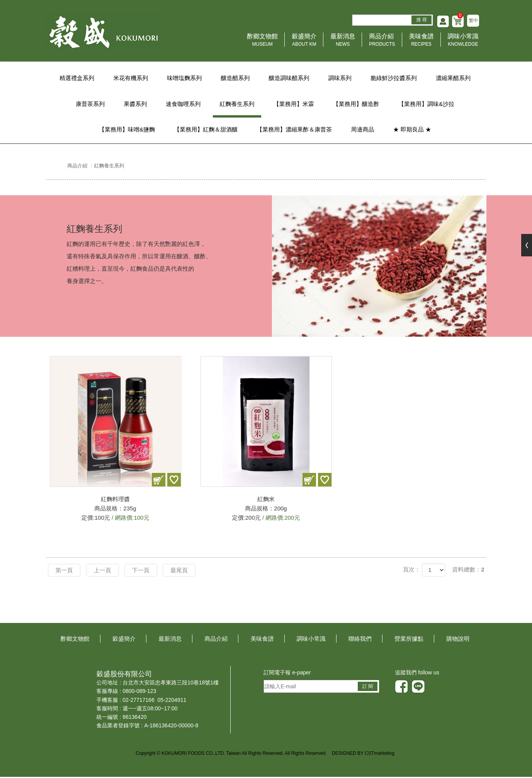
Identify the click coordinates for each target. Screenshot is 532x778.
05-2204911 (172, 701)
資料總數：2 (468, 571)
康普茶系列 (89, 104)
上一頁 (104, 571)
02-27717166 (139, 701)
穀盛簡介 (304, 42)
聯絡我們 (360, 640)
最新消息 (343, 42)
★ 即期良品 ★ (413, 131)
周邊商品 (363, 131)
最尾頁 (182, 571)
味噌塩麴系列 (184, 78)
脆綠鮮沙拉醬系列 (394, 78)
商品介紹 (382, 42)
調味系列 (340, 78)
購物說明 (458, 640)
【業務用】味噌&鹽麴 (126, 131)
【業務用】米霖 (294, 104)
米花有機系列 (130, 78)
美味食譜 (422, 42)
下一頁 (143, 571)
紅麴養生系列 (237, 104)
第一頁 (65, 571)
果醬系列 (134, 104)
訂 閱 (368, 688)
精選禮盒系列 (75, 78)
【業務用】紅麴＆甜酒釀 (205, 131)
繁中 (473, 22)
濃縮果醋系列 (455, 78)
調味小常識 (463, 42)
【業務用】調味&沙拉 (427, 104)
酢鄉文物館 (262, 42)
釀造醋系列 (235, 78)
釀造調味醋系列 (289, 78)
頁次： (412, 571)
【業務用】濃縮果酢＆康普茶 (294, 131)
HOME (105, 32)
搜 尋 (421, 21)
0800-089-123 (139, 693)
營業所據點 (409, 640)
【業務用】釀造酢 (357, 104)
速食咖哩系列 (183, 104)
